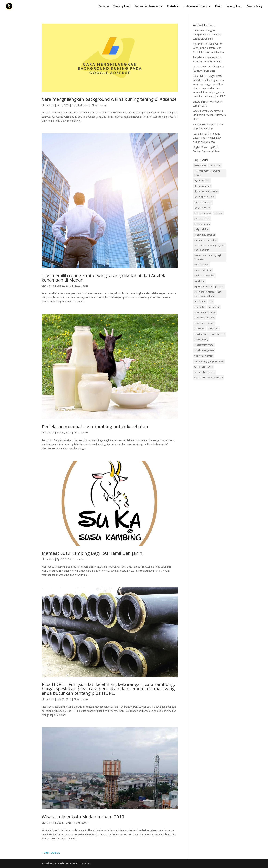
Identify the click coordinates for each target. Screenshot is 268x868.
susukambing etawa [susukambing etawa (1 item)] (204, 345)
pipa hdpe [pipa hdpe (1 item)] (199, 281)
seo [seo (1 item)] (211, 301)
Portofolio (173, 6)
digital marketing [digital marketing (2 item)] (202, 186)
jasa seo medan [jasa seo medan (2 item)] (202, 224)
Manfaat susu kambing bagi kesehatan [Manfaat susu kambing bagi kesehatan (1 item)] (208, 257)
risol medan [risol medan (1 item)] (200, 301)
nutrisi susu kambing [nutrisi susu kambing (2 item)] (204, 276)
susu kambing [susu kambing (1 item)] (201, 340)
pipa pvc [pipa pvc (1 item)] (219, 287)
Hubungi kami (234, 6)
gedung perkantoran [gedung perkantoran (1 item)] (204, 197)
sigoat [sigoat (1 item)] (211, 323)
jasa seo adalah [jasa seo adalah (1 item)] (202, 218)
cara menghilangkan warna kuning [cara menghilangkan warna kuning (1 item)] (207, 173)
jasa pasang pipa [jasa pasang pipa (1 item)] (203, 213)
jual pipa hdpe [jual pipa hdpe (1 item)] (201, 229)
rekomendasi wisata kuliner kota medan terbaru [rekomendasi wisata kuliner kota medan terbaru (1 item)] (208, 294)
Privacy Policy (255, 6)
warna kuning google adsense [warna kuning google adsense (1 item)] (209, 361)
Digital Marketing (81, 105)
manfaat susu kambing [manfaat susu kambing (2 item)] (205, 240)
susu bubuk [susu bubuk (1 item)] (214, 329)
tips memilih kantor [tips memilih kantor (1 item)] (204, 356)
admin (51, 105)
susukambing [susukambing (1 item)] (218, 334)
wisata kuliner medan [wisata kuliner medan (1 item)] (205, 372)
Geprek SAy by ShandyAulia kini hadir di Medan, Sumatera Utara (209, 115)
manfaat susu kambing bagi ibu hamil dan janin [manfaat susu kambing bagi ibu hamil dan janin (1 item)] (209, 248)
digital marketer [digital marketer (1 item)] (202, 180)
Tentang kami (122, 6)
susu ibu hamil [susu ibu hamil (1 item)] (201, 334)
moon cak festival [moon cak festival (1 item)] (203, 270)
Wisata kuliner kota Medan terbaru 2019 (83, 817)
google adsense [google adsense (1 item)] (202, 208)
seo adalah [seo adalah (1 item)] (200, 307)
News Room (99, 105)
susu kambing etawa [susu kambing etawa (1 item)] (204, 350)
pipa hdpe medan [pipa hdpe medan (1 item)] (203, 287)
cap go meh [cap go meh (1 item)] (215, 165)
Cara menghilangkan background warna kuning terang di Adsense (109, 99)
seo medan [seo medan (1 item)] (214, 307)
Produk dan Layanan (147, 6)
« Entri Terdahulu (51, 853)
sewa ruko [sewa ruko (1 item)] (199, 323)
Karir (218, 6)
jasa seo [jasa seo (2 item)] (218, 213)
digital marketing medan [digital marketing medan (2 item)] (206, 191)
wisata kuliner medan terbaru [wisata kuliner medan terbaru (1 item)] (209, 378)
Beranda (104, 6)
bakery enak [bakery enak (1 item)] (200, 165)
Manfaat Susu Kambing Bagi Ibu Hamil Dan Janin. (93, 553)
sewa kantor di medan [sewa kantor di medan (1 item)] (205, 312)
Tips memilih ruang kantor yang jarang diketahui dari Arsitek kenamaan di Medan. (103, 278)
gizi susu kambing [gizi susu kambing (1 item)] (203, 202)
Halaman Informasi (196, 6)
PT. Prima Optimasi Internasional (60, 863)
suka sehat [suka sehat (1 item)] (199, 329)
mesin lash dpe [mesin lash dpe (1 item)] (202, 265)
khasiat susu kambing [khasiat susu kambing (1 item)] (205, 235)
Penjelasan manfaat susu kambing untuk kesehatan (95, 427)
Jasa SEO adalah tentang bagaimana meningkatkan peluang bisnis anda (207, 138)
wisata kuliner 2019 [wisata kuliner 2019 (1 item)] (204, 367)
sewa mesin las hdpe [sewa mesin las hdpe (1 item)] (204, 318)
